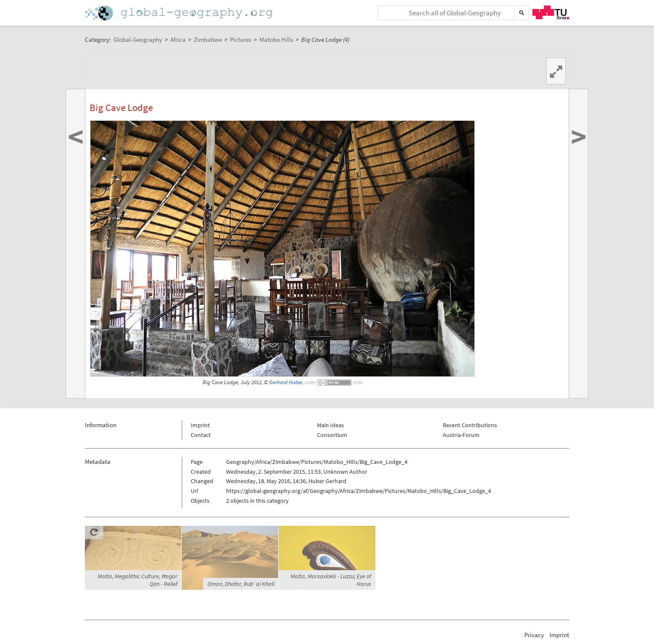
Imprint (200, 425)
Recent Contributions (470, 425)
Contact (201, 435)
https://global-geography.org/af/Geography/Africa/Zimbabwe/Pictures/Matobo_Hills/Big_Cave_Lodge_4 (359, 491)
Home (180, 13)
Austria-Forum (461, 435)
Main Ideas (330, 425)
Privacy (534, 635)
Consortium (332, 435)
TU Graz (551, 12)
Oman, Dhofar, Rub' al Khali (241, 584)
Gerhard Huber (286, 382)
